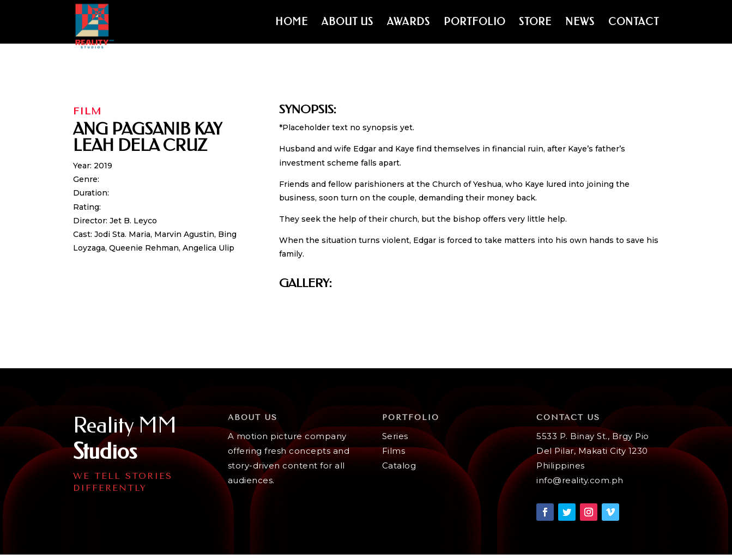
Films (394, 451)
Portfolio (474, 23)
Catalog (399, 465)
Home (292, 23)
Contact (634, 23)
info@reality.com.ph (580, 480)
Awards (409, 23)
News (580, 23)
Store (535, 23)
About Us (347, 23)
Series (395, 436)
